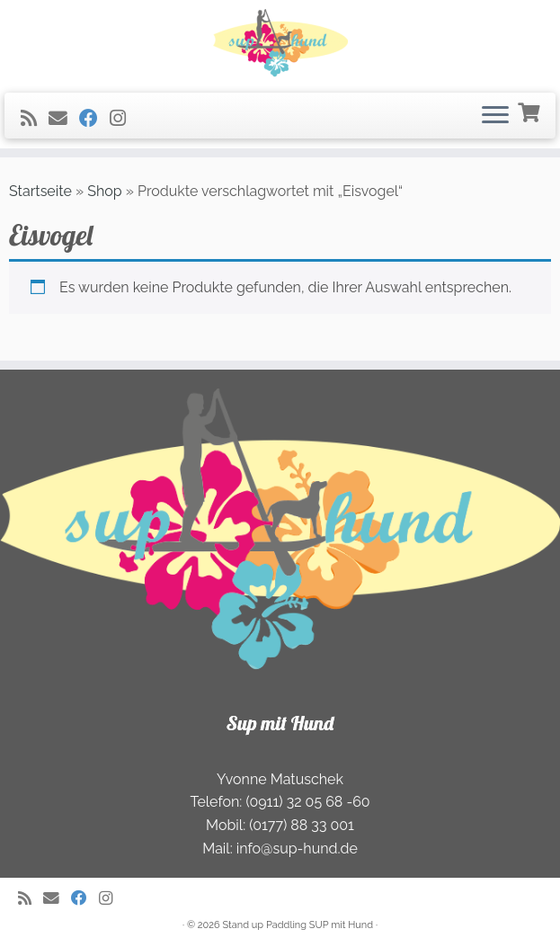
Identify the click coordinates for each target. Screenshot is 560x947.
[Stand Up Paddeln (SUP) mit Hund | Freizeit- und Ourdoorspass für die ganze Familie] (280, 44)
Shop (104, 191)
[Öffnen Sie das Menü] (495, 116)
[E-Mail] (64, 118)
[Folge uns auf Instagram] (124, 118)
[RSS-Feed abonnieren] (35, 118)
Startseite (40, 191)
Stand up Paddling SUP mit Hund (298, 925)
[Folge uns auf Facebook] (94, 118)
